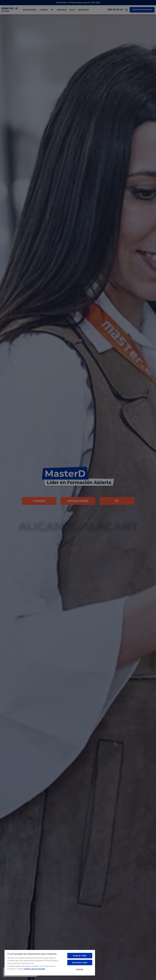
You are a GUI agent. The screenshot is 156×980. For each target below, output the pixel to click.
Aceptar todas (80, 956)
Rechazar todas (80, 962)
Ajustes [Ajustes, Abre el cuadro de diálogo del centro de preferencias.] (80, 969)
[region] (50, 963)
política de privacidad (34, 969)
